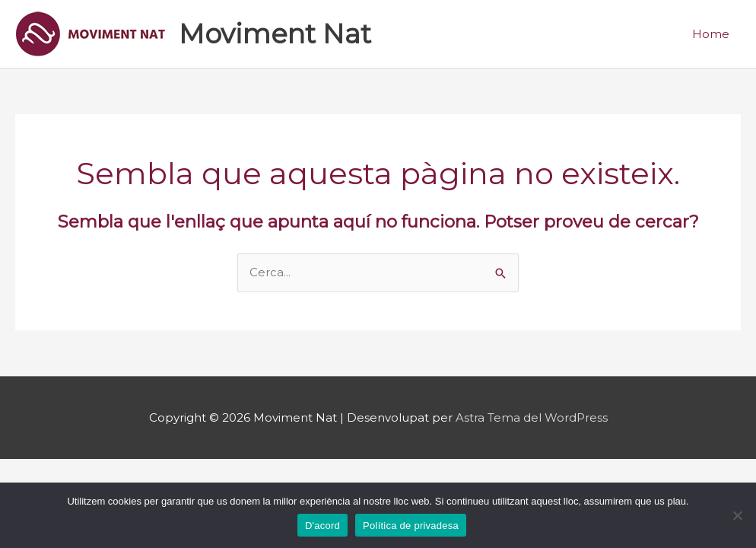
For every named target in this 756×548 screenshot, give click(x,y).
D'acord (322, 526)
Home (711, 34)
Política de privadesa (411, 526)
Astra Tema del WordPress (532, 417)
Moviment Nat (275, 34)
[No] (737, 515)
